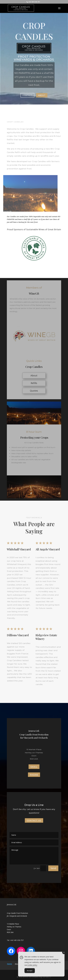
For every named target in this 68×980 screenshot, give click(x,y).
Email (34, 767)
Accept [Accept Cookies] (30, 971)
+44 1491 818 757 (34, 2)
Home (9, 964)
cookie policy (32, 966)
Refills (34, 383)
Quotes (34, 391)
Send (53, 868)
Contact (28, 95)
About (42, 95)
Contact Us (34, 820)
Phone (34, 775)
